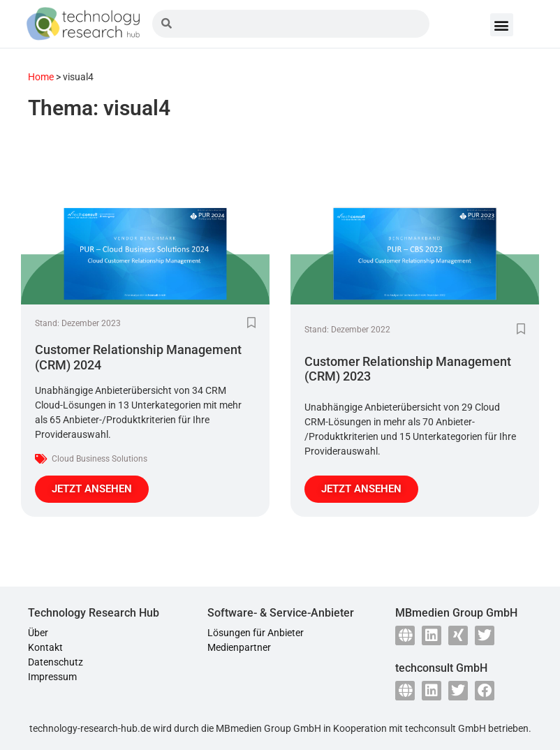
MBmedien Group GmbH (268, 728)
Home (41, 77)
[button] (502, 25)
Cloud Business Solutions (100, 459)
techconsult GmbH (445, 728)
